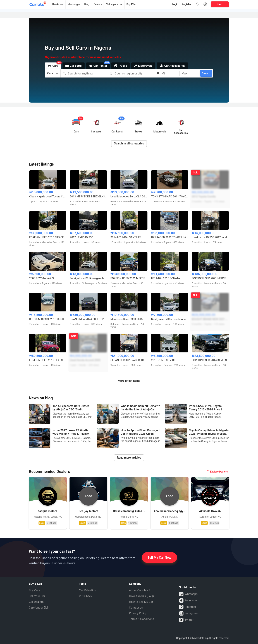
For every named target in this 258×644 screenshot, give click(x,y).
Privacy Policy (138, 613)
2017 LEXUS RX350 (82, 237)
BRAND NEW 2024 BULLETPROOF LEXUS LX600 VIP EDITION (88, 319)
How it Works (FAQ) (141, 596)
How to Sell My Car (141, 602)
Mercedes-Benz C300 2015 (127, 319)
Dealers (98, 4)
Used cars (58, 4)
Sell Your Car (37, 596)
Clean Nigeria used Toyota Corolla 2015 (48, 197)
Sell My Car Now (159, 557)
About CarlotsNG (140, 590)
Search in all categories (129, 143)
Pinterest (188, 607)
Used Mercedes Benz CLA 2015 (129, 197)
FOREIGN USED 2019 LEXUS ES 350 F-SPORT (48, 360)
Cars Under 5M (38, 608)
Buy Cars (34, 590)
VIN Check (86, 596)
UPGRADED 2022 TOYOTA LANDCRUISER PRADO (170, 237)
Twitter (186, 620)
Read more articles (129, 458)
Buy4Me (131, 4)
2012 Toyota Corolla (204, 197)
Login (175, 4)
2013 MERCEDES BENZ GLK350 (88, 197)
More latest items (129, 381)
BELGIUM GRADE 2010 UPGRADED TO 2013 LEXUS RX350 (48, 319)
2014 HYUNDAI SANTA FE (126, 237)
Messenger (74, 4)
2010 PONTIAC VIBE (163, 360)
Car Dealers (36, 602)
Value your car (114, 4)
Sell (220, 4)
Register (187, 4)
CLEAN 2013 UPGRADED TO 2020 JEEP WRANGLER (129, 360)
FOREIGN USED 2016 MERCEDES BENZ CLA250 (48, 237)
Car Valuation (88, 590)
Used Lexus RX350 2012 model (210, 237)
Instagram (188, 613)
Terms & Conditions (142, 619)
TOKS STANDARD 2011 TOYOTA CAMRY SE (170, 197)
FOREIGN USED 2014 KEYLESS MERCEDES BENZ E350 (210, 360)
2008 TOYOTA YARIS (41, 278)
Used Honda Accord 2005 (85, 360)
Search (206, 73)
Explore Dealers (217, 472)
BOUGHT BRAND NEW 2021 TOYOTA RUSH (210, 319)
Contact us (136, 608)
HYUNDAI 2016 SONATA (165, 278)
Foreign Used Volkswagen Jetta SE (88, 278)
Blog (87, 4)
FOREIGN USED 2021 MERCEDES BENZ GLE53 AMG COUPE (129, 278)
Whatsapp (188, 594)
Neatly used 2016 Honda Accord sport (170, 319)
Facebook (188, 601)
